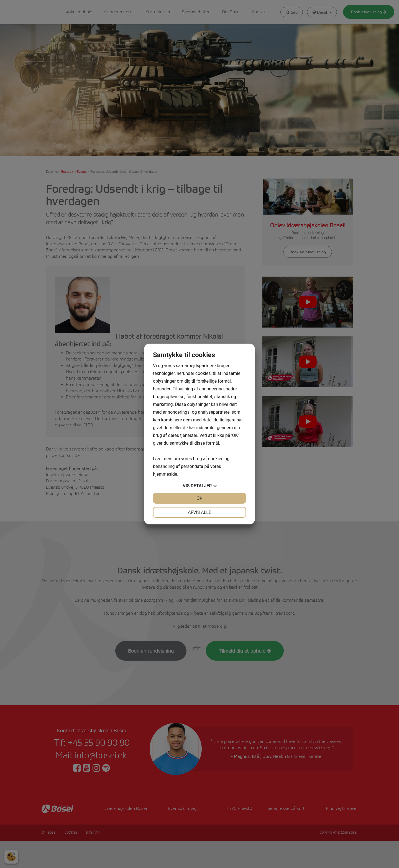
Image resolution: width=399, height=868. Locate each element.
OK (199, 498)
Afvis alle (199, 512)
